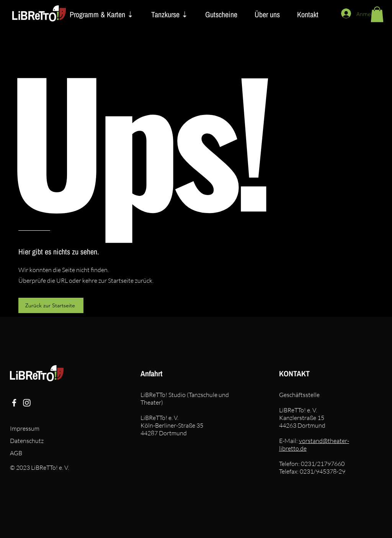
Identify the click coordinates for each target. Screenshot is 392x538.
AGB (16, 453)
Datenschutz (27, 441)
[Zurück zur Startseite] (51, 305)
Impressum (25, 428)
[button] (377, 14)
